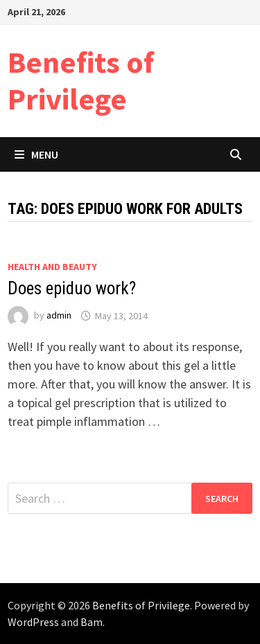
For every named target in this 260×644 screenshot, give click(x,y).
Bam (92, 622)
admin (59, 316)
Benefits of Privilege (81, 80)
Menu (36, 154)
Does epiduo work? (72, 288)
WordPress (33, 622)
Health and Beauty (52, 267)
